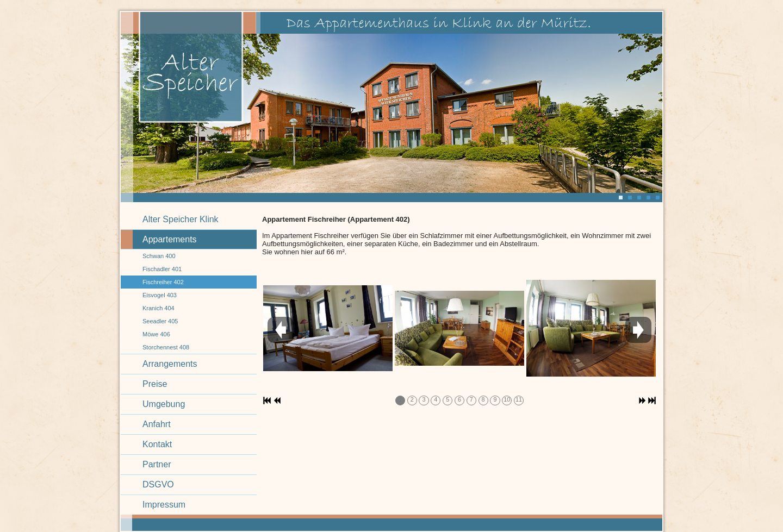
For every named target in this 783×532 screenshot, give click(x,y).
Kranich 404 (159, 308)
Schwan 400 (159, 256)
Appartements (170, 239)
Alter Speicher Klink (181, 219)
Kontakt (157, 444)
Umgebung (164, 404)
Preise (155, 384)
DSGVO (158, 484)
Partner (157, 464)
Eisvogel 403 (160, 295)
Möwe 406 (156, 334)
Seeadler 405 (160, 321)
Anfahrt (157, 424)
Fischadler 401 (162, 269)
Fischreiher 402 (163, 282)
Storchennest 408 (166, 347)
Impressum (164, 505)
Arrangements (170, 364)
